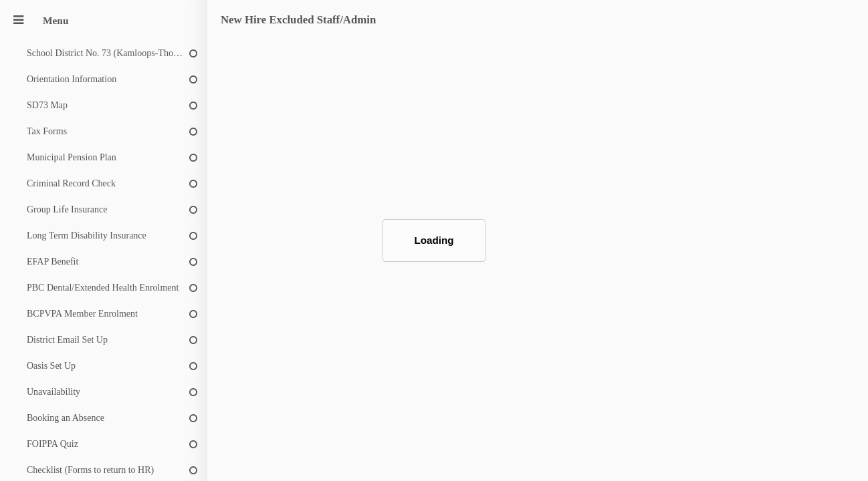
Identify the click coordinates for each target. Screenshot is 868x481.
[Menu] (18, 20)
